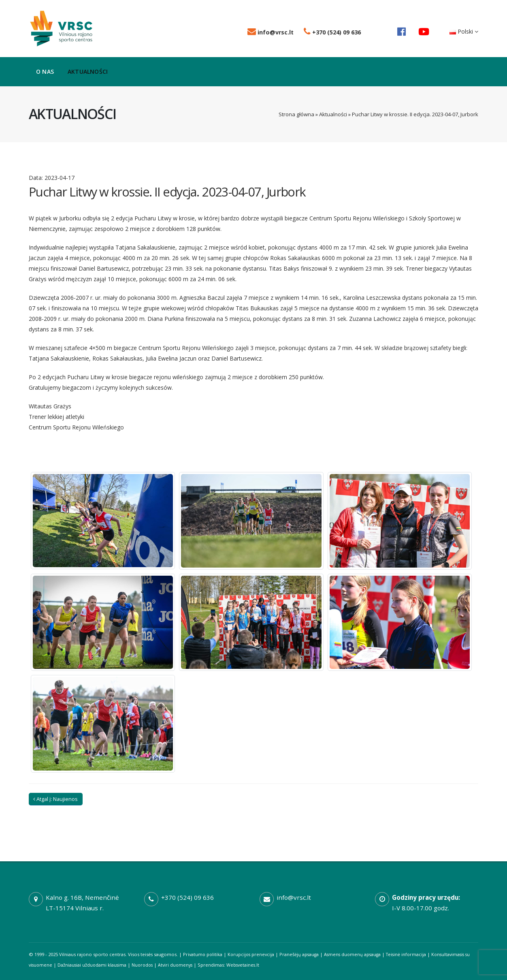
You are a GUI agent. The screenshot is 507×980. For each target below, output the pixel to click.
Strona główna (296, 114)
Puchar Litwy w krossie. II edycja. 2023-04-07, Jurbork (167, 192)
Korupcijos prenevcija (253, 954)
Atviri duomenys (186, 965)
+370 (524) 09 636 (332, 32)
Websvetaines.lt (255, 965)
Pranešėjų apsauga (302, 954)
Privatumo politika (203, 954)
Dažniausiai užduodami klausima (100, 965)
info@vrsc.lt (271, 32)
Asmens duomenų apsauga (357, 954)
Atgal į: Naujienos (55, 799)
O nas (45, 72)
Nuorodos (151, 965)
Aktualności (88, 72)
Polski (464, 31)
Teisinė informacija (412, 954)
